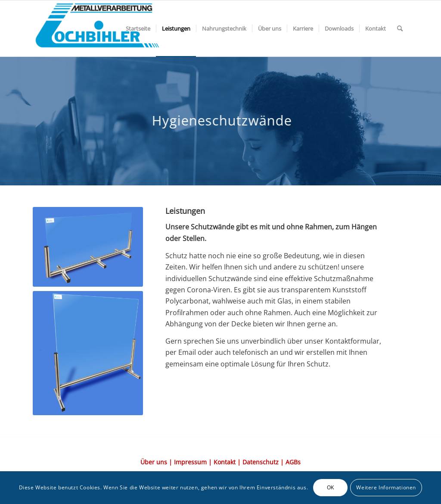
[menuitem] (138, 28)
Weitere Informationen (386, 487)
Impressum (190, 462)
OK (331, 487)
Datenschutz (261, 462)
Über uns (154, 462)
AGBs (293, 462)
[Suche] (400, 28)
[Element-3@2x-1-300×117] (97, 28)
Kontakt (225, 462)
